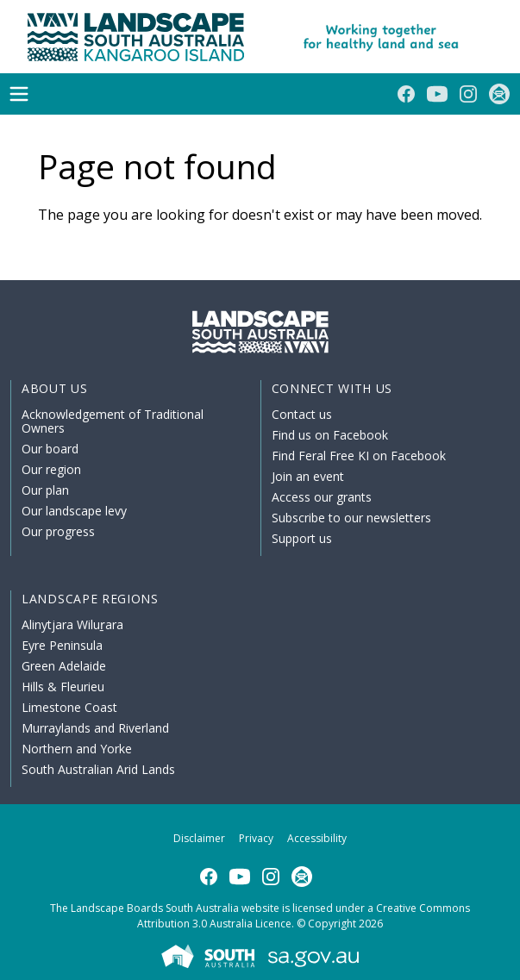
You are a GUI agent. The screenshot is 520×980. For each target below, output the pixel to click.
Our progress (58, 531)
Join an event (308, 476)
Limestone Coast (69, 707)
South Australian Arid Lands (98, 769)
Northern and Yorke (77, 749)
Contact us (302, 414)
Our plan (45, 490)
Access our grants (322, 497)
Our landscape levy (74, 511)
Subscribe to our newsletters (351, 518)
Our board (50, 449)
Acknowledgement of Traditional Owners (113, 421)
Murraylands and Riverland (95, 728)
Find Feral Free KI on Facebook (359, 456)
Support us (302, 538)
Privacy (256, 838)
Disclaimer (199, 838)
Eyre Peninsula (62, 645)
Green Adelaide (64, 666)
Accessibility (317, 838)
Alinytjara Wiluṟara (72, 624)
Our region (51, 469)
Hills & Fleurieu (63, 687)
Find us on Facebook (330, 435)
